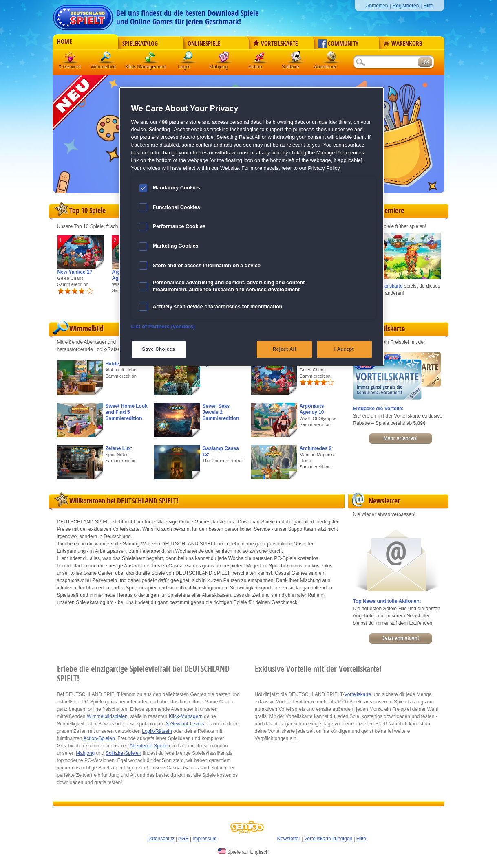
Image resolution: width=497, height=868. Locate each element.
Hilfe (428, 6)
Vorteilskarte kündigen (328, 839)
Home (64, 42)
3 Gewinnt (71, 59)
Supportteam (302, 529)
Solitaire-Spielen (123, 753)
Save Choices (159, 349)
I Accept (344, 349)
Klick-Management (150, 59)
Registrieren (406, 6)
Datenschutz (161, 839)
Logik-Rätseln (157, 731)
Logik (188, 59)
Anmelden (377, 6)
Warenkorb (403, 44)
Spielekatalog (140, 44)
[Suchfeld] (385, 63)
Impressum (204, 839)
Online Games (195, 522)
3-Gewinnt (70, 67)
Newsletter (289, 839)
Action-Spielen (99, 738)
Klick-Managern (186, 716)
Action (260, 59)
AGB (183, 839)
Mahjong (224, 59)
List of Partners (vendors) (163, 327)
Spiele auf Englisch (243, 852)
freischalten (244, 573)
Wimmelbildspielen (107, 716)
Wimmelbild (106, 59)
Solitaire (296, 59)
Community (338, 44)
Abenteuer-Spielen (150, 746)
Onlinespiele (204, 44)
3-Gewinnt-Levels (185, 724)
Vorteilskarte (275, 44)
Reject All (284, 349)
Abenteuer (331, 59)
